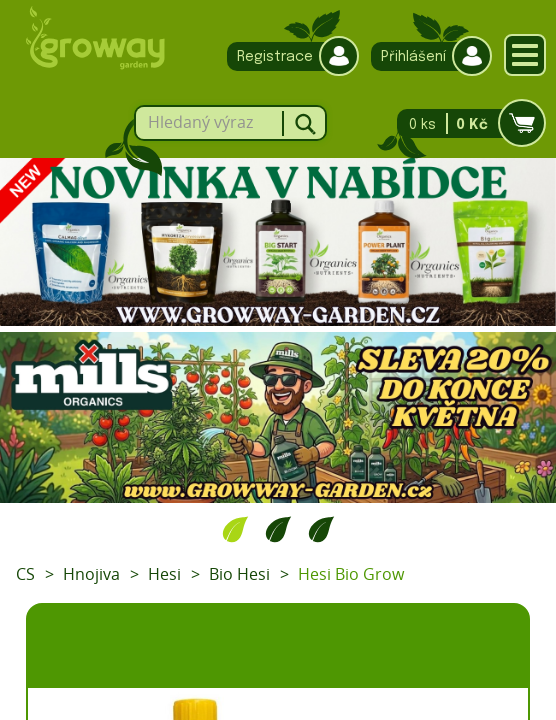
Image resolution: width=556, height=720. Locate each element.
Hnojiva (91, 574)
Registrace (288, 56)
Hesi (164, 574)
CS (25, 574)
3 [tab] (321, 529)
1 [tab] (235, 529)
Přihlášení (426, 56)
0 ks (465, 123)
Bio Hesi (239, 574)
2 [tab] (278, 529)
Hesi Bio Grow (351, 574)
